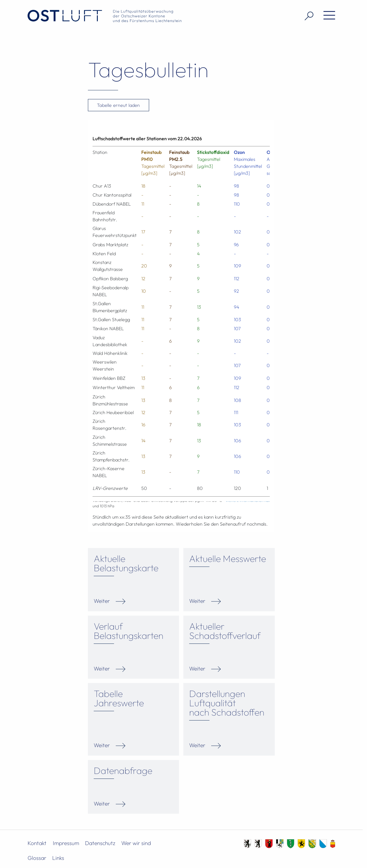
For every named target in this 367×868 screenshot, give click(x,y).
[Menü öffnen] (327, 16)
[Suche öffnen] (307, 16)
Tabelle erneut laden (118, 105)
